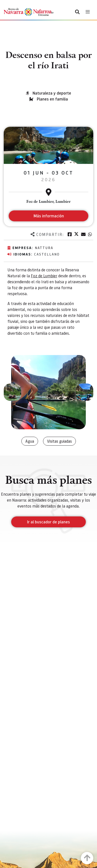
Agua (30, 441)
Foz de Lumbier (44, 276)
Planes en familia (52, 99)
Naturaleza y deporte (52, 93)
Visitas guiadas (59, 441)
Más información (49, 216)
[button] (12, 392)
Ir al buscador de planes (48, 522)
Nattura (44, 248)
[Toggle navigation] (88, 12)
